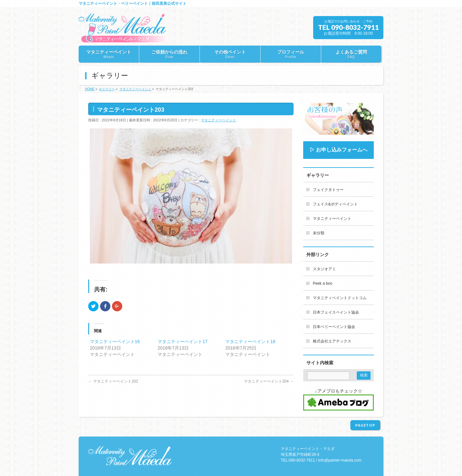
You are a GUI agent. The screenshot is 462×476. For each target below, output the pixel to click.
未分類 (319, 233)
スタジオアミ (324, 269)
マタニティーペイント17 (183, 342)
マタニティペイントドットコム (340, 298)
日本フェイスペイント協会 (336, 312)
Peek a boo (323, 283)
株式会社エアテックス (332, 341)
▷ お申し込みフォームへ (338, 150)
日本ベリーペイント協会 (334, 327)
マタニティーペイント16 (115, 342)
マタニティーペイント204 (269, 381)
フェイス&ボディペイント (335, 204)
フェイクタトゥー (328, 190)
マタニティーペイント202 (113, 381)
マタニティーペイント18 (250, 342)
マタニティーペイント (218, 120)
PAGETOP (365, 425)
